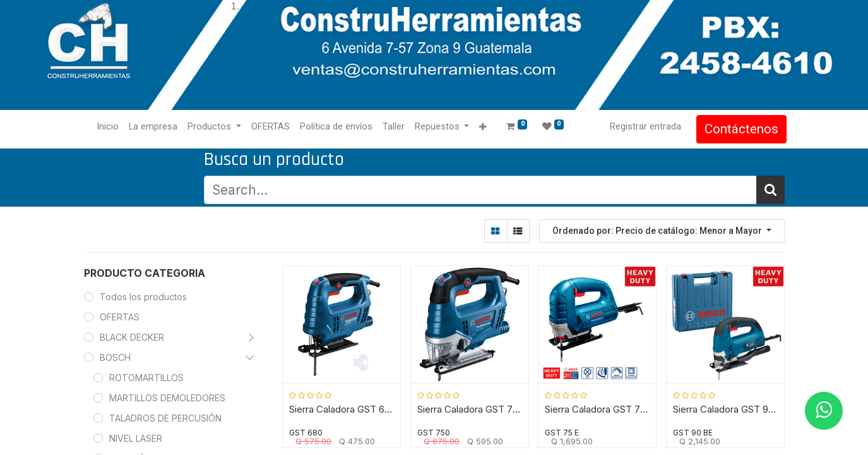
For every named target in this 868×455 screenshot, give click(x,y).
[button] (485, 127)
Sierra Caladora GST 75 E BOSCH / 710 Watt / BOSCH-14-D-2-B (597, 409)
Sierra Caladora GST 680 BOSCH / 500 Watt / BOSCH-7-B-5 (342, 409)
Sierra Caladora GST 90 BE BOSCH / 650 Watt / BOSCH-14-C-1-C (726, 409)
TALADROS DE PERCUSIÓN (165, 418)
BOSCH (115, 357)
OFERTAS (120, 317)
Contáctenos (740, 129)
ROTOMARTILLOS (146, 378)
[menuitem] (110, 127)
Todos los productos (143, 297)
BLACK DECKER (132, 337)
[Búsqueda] (770, 190)
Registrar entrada (644, 126)
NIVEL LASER (136, 438)
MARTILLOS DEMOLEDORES (167, 398)
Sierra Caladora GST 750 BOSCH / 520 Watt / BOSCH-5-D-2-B (470, 409)
